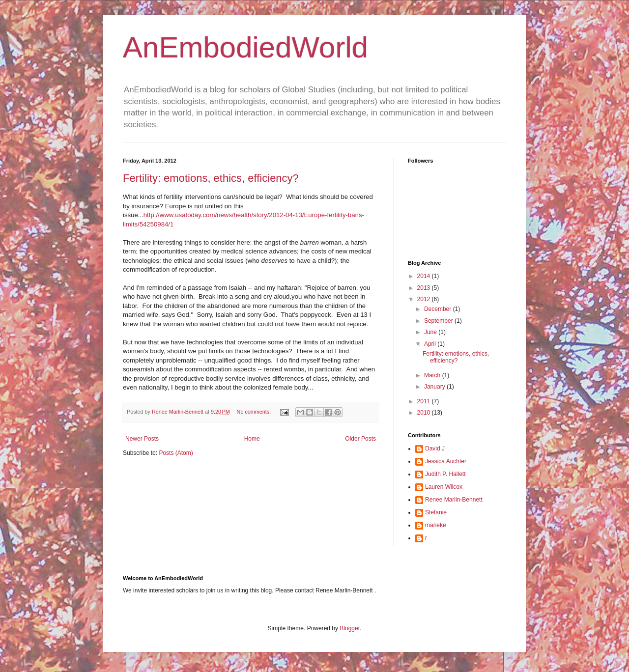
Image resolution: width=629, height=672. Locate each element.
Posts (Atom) (176, 453)
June (431, 332)
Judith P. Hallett (445, 474)
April (431, 344)
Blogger (350, 628)
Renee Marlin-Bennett (454, 500)
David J (435, 448)
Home (252, 439)
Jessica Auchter (446, 461)
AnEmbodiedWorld (245, 47)
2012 (425, 299)
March (433, 375)
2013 (425, 288)
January (435, 387)
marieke (436, 525)
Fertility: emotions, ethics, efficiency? (211, 178)
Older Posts (360, 439)
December (439, 309)
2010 (425, 413)
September (439, 321)
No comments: (255, 412)
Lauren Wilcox (444, 487)
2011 (425, 401)
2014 (425, 276)
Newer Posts (142, 439)
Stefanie (436, 512)
